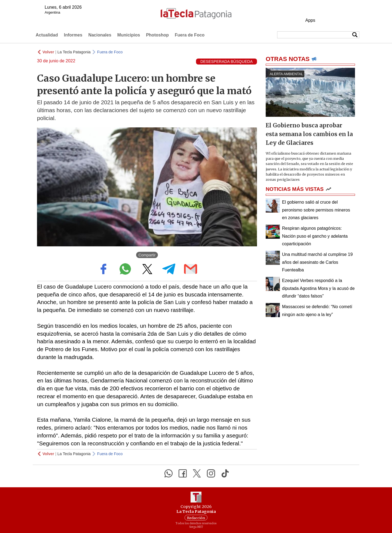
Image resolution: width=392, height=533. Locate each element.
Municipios (129, 35)
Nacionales (100, 35)
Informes (73, 35)
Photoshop (157, 35)
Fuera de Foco (190, 35)
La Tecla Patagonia (74, 52)
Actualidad (47, 35)
